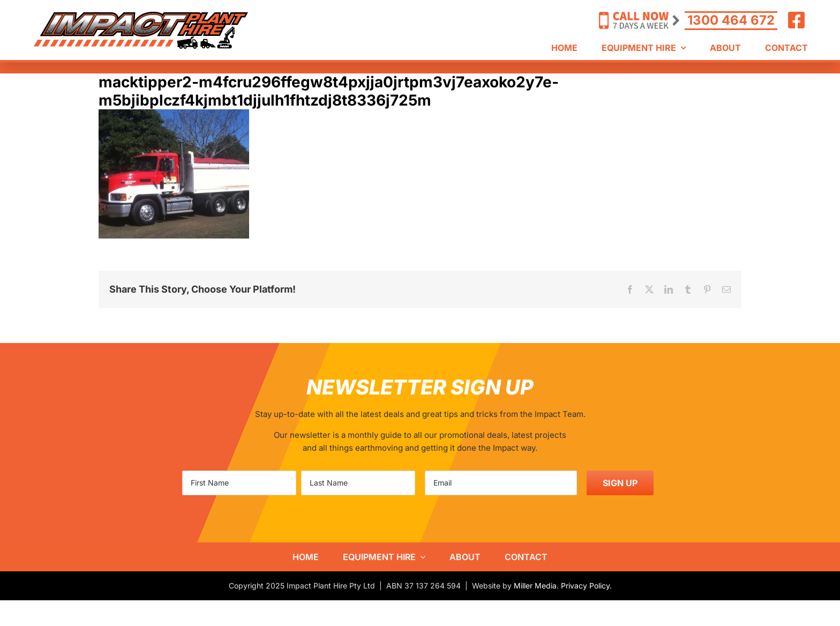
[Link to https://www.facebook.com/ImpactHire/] (797, 20)
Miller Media (535, 586)
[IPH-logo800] (141, 16)
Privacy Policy (585, 586)
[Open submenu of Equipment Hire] (421, 557)
